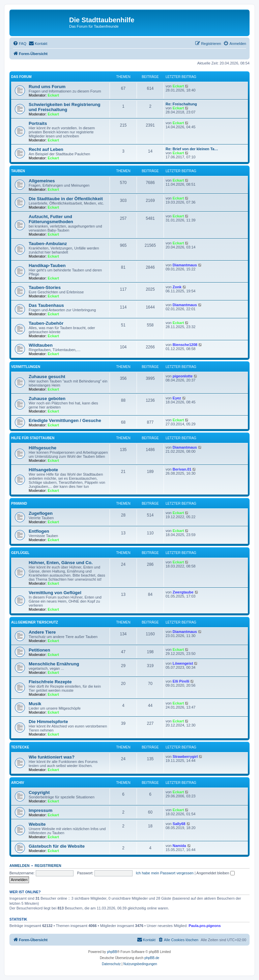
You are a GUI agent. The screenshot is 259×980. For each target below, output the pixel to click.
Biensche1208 (185, 345)
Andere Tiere (42, 632)
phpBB (112, 952)
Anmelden (20, 866)
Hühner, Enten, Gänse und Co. (61, 563)
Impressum (40, 810)
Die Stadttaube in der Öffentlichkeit (66, 199)
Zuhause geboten (47, 399)
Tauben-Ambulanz (48, 244)
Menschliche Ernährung (54, 664)
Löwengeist (183, 663)
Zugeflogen (41, 513)
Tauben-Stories (45, 287)
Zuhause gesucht (47, 377)
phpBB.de (152, 958)
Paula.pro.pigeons (205, 926)
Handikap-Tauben (47, 266)
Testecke (20, 747)
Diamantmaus (185, 265)
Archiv (18, 783)
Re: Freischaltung (181, 104)
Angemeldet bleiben (215, 873)
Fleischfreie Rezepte (50, 682)
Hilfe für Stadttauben (33, 438)
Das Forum (21, 77)
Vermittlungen (26, 367)
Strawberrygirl (185, 757)
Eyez (177, 398)
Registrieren (48, 866)
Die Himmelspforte (48, 722)
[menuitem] (20, 44)
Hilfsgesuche (42, 448)
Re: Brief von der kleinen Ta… (192, 149)
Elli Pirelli (181, 681)
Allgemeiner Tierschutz (35, 622)
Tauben (18, 171)
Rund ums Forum (47, 87)
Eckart (53, 95)
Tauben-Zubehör (46, 323)
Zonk (177, 287)
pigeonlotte (183, 376)
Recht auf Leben (46, 149)
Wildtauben (41, 345)
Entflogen (39, 531)
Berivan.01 (182, 469)
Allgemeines (42, 181)
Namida (179, 846)
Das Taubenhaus (46, 305)
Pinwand (19, 504)
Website (37, 824)
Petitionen (39, 650)
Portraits (38, 123)
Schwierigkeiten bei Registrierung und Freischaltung (65, 107)
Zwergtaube (183, 592)
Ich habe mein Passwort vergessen (165, 873)
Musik (35, 704)
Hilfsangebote (43, 470)
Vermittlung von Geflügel (55, 593)
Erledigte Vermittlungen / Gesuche (65, 420)
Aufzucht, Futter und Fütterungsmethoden (51, 219)
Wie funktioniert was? (52, 757)
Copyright (39, 792)
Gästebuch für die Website (57, 846)
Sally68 (179, 824)
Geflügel (20, 553)
